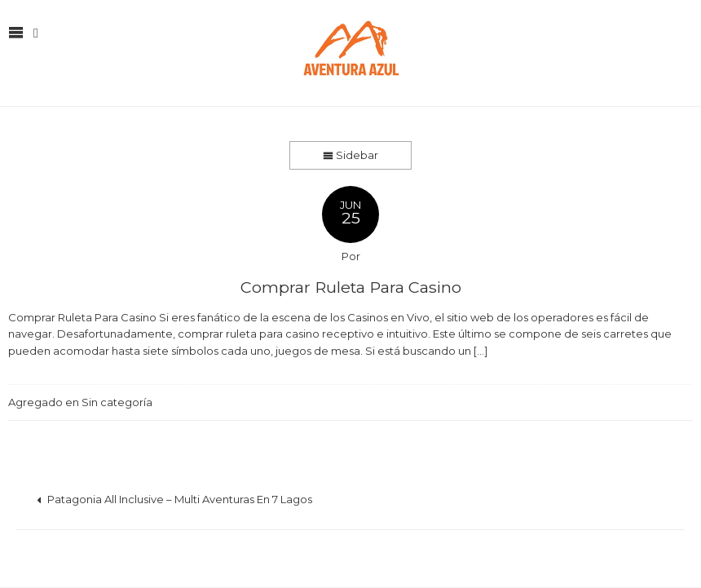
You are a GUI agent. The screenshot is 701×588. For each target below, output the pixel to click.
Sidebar (350, 155)
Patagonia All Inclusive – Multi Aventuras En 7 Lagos (174, 499)
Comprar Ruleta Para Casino (351, 287)
